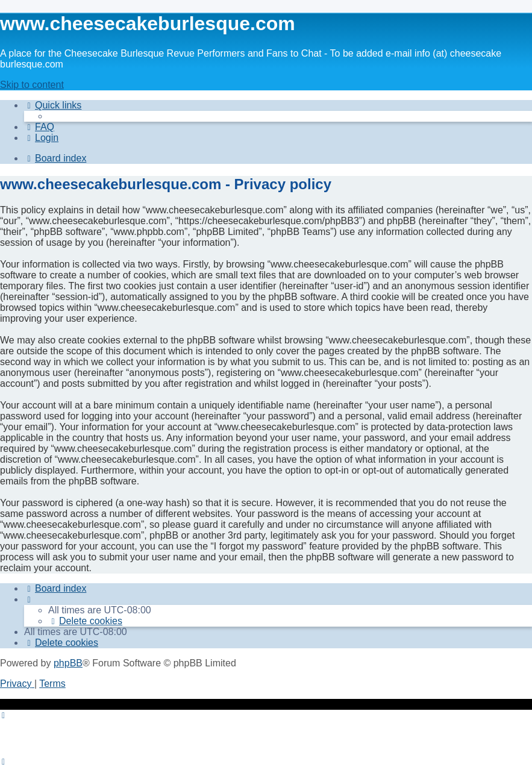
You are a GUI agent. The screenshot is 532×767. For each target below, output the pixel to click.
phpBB (68, 663)
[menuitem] (39, 127)
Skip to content (32, 85)
